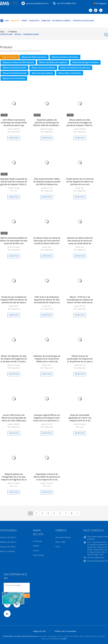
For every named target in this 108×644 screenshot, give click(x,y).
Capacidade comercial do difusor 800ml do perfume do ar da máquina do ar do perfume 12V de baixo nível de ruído (47, 480)
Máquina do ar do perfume (14, 78)
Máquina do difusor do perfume (65, 57)
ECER (64, 639)
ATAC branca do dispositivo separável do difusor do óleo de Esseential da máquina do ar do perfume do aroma (47, 301)
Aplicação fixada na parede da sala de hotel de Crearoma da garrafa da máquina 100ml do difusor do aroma (14, 183)
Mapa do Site (39, 631)
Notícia (18, 34)
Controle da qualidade (83, 21)
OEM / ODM (60, 542)
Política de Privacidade (65, 631)
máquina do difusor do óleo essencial (18, 62)
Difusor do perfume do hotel (15, 73)
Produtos (15, 21)
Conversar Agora (31, 34)
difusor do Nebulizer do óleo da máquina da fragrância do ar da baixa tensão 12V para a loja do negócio (14, 360)
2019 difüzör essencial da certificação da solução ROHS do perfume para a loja (14, 123)
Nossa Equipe (39, 555)
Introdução (37, 541)
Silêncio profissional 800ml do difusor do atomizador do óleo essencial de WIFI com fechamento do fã (14, 242)
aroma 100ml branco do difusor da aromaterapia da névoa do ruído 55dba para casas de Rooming (14, 419)
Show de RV (34, 21)
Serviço (36, 550)
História (36, 546)
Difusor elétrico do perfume (70, 73)
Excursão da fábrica (61, 21)
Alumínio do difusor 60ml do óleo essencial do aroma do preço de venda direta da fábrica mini (80, 242)
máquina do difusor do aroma (34, 57)
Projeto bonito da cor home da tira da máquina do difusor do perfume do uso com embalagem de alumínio (80, 183)
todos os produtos (9, 57)
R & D (58, 547)
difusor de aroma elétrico (42, 73)
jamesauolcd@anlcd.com (37, 3)
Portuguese (101, 3)
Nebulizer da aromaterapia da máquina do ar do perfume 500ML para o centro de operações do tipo (47, 360)
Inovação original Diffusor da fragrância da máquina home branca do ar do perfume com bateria (47, 419)
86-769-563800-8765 (67, 3)
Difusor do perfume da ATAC (14, 68)
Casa (4, 21)
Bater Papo (14, 138)
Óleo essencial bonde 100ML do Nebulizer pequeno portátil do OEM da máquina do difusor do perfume (47, 183)
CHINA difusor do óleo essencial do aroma (20, 636)
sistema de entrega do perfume (85, 62)
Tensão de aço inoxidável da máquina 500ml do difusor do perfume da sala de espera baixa (14, 301)
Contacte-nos (6, 34)
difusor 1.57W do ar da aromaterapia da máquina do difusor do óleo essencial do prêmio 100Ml (80, 301)
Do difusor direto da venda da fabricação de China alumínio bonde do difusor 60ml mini (47, 241)
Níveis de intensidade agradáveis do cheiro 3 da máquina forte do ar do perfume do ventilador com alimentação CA (80, 420)
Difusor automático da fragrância (53, 62)
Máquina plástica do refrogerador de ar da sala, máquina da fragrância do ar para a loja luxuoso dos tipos (14, 478)
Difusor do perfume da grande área (75, 68)
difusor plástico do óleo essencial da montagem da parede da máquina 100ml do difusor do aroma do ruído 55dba (80, 125)
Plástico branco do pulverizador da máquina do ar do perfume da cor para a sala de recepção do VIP (80, 360)
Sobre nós (46, 21)
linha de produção (63, 537)
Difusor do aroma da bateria (43, 68)
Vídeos (24, 21)
